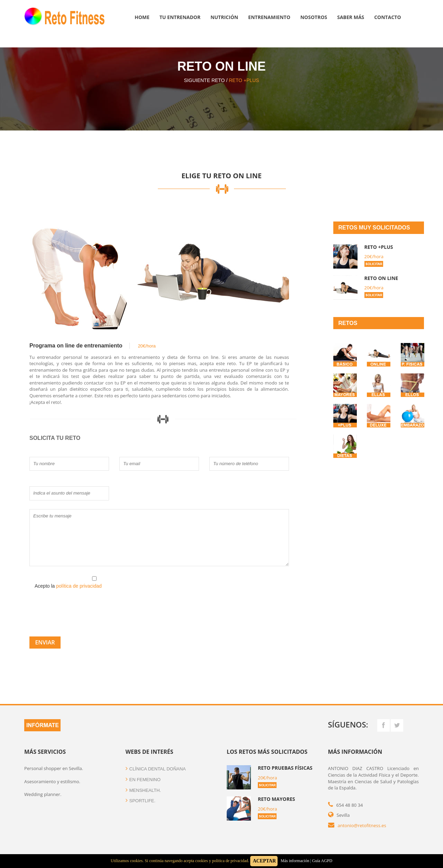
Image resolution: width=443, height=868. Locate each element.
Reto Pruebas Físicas (285, 768)
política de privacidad (79, 586)
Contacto (387, 17)
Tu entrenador (180, 17)
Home (142, 17)
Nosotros (314, 17)
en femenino (143, 780)
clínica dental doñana (156, 769)
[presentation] (82, 610)
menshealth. (143, 790)
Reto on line (381, 278)
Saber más (351, 17)
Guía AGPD (322, 861)
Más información (294, 861)
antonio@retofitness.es (362, 825)
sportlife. (141, 801)
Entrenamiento (269, 17)
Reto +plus (244, 80)
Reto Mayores (277, 799)
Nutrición (224, 17)
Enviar (45, 642)
